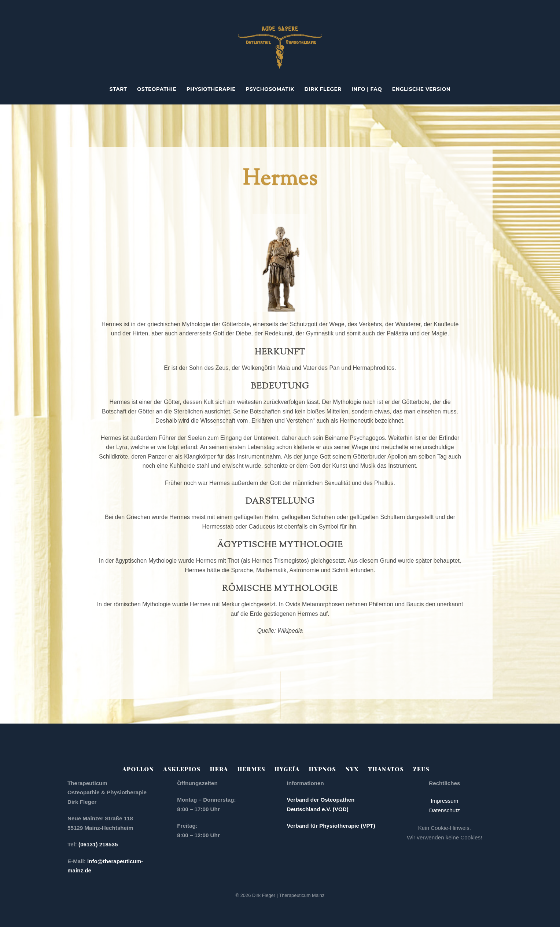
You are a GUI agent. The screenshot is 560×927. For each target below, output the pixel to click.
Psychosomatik (270, 89)
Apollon (138, 769)
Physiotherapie (211, 89)
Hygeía (287, 769)
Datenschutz (445, 810)
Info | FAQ (367, 89)
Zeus (421, 769)
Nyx (352, 769)
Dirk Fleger (323, 89)
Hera (219, 769)
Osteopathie (157, 89)
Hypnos (323, 769)
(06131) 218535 (99, 844)
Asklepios (182, 769)
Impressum (444, 801)
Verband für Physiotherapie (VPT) (331, 826)
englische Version (421, 89)
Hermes (251, 769)
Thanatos (386, 769)
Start (118, 89)
